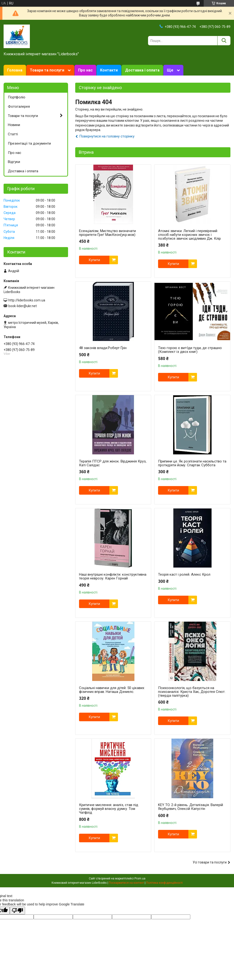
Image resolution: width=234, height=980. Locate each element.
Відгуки (14, 162)
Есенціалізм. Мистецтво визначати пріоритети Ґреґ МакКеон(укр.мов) (107, 233)
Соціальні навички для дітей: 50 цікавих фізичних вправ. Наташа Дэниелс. (112, 690)
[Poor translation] (17, 911)
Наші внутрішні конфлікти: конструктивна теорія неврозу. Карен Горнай (113, 576)
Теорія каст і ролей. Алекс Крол (184, 574)
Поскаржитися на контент (126, 883)
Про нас (85, 70)
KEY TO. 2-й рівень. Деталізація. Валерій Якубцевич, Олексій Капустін (191, 807)
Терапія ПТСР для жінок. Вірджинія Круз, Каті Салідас (113, 463)
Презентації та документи (29, 143)
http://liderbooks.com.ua (27, 300)
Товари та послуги (47, 70)
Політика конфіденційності (164, 883)
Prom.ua (140, 878)
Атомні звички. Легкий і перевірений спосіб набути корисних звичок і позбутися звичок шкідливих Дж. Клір (189, 235)
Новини (14, 125)
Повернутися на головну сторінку (107, 136)
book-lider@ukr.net (23, 306)
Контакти (109, 70)
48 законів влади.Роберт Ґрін (103, 348)
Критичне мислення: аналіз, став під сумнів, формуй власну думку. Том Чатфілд (109, 809)
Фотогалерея (19, 107)
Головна (15, 70)
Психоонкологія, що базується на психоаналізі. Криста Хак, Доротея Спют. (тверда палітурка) (192, 692)
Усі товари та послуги (210, 862)
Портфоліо (17, 97)
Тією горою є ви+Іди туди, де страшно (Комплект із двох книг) (190, 350)
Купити (94, 260)
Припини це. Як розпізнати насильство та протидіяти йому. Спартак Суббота (192, 463)
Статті (13, 134)
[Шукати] (224, 41)
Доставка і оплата (142, 70)
